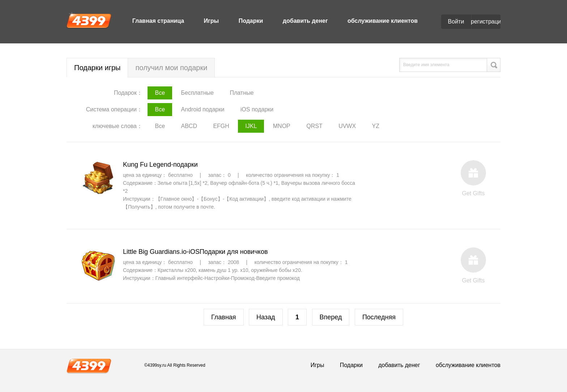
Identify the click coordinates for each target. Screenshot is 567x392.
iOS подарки (257, 109)
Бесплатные (197, 93)
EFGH (221, 126)
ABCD (189, 126)
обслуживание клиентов (383, 21)
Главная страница (158, 21)
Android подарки (202, 109)
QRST (314, 126)
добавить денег (305, 21)
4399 (89, 20)
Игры (212, 21)
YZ (376, 126)
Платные (242, 93)
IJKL (251, 126)
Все (160, 93)
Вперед (331, 317)
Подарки (251, 21)
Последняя (379, 317)
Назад (266, 317)
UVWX (347, 126)
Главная (224, 317)
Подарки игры (97, 68)
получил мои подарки (171, 68)
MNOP (282, 126)
